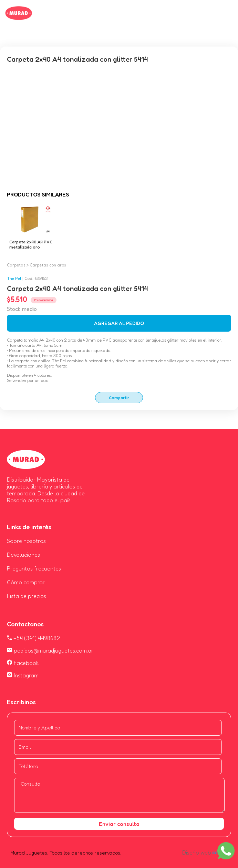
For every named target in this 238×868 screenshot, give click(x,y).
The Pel (14, 278)
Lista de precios (27, 596)
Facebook (23, 663)
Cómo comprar (26, 582)
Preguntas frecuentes (34, 568)
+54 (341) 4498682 (33, 638)
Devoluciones (23, 555)
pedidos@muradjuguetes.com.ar (50, 650)
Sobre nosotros (26, 541)
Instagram (23, 675)
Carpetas (16, 265)
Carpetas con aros (48, 265)
